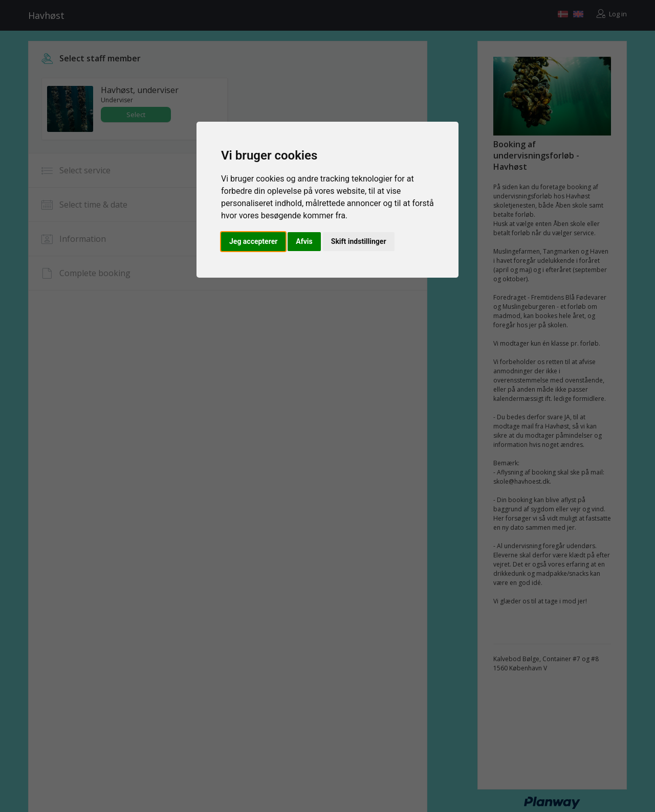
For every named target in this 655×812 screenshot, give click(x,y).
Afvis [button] (304, 241)
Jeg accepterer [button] (253, 241)
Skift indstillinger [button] (359, 241)
